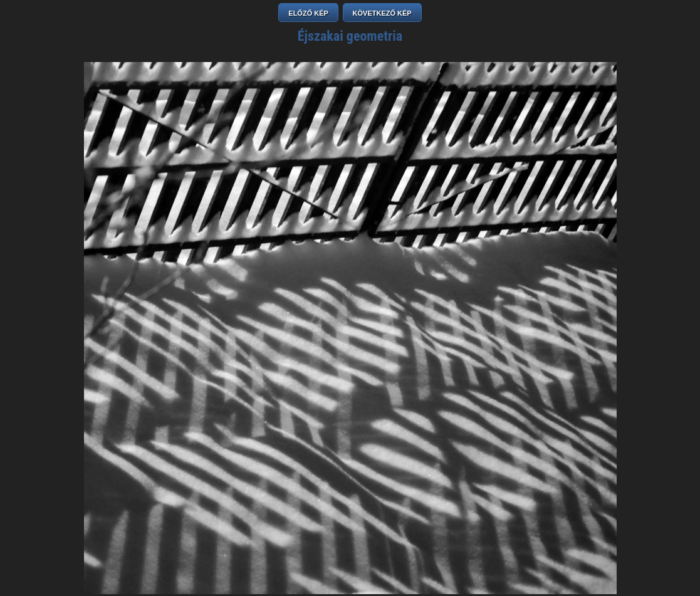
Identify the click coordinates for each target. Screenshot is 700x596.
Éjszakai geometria (350, 36)
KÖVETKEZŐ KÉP (382, 13)
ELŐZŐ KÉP (308, 13)
